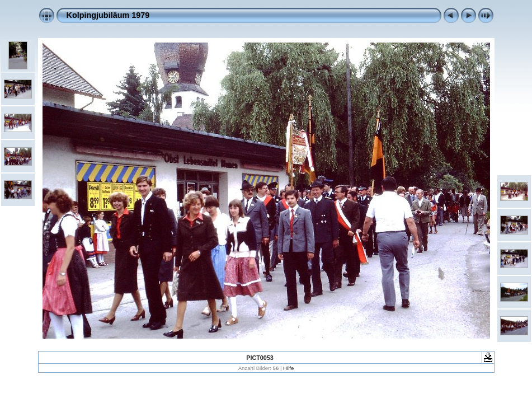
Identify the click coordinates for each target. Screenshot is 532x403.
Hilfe (288, 368)
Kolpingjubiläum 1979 (108, 15)
